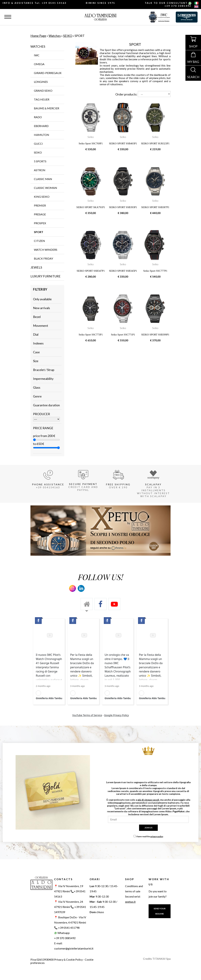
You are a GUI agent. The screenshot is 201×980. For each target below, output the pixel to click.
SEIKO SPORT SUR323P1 (155, 143)
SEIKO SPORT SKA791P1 (91, 207)
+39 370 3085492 (178, 6)
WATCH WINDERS (46, 250)
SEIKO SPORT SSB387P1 (155, 207)
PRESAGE (40, 214)
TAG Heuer (42, 99)
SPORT (39, 232)
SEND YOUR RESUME (160, 911)
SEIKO (68, 36)
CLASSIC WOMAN (45, 188)
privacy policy (157, 836)
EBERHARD (41, 126)
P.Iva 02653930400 (42, 959)
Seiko (91, 137)
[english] (196, 7)
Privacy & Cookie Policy (68, 959)
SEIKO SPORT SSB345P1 (123, 271)
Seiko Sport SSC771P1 (123, 335)
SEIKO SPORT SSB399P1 (155, 335)
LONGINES (41, 82)
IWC (37, 55)
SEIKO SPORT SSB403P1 (123, 143)
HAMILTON (42, 135)
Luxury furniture (45, 276)
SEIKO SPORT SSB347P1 (91, 271)
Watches (55, 36)
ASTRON (40, 170)
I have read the (150, 837)
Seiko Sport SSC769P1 (91, 143)
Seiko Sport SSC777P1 (155, 271)
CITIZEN (39, 241)
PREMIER (40, 205)
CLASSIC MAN (43, 179)
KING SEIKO (42, 197)
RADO (38, 117)
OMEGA (39, 64)
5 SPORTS (40, 161)
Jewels (36, 267)
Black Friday (44, 258)
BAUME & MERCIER (47, 108)
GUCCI (38, 144)
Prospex (40, 223)
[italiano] (196, 3)
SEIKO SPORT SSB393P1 (123, 207)
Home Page (38, 36)
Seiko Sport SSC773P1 (91, 335)
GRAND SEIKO (43, 91)
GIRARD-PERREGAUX (48, 73)
